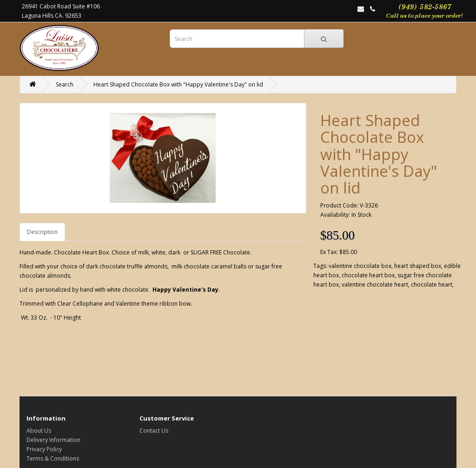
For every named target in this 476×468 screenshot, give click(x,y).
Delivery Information (53, 440)
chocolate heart (432, 284)
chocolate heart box (368, 275)
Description (42, 232)
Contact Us (154, 431)
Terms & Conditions (53, 458)
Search (65, 84)
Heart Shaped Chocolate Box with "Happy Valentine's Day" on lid (178, 84)
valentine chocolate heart (375, 284)
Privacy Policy (44, 449)
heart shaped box (418, 266)
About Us (39, 431)
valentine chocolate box (360, 266)
